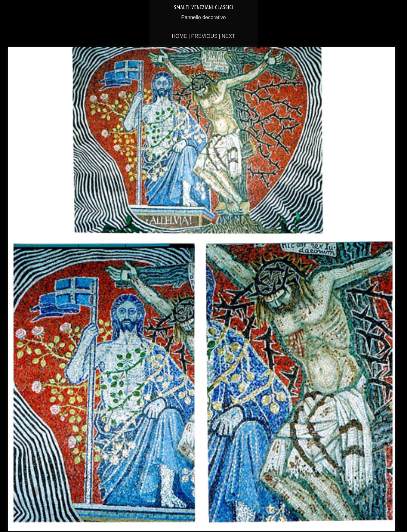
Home (179, 36)
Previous (204, 36)
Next (228, 36)
